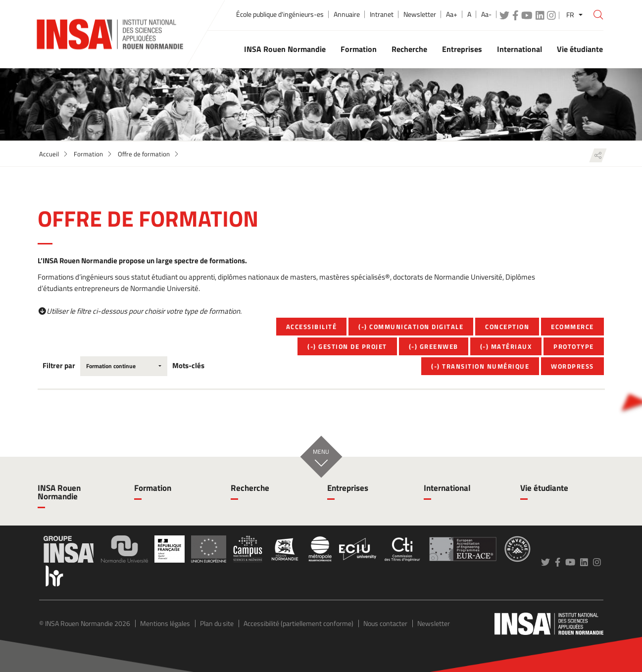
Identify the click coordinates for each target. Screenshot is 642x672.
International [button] (519, 49)
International (447, 488)
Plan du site (217, 623)
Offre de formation (144, 154)
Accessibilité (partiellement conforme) (298, 623)
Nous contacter (385, 623)
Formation (88, 154)
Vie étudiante (544, 488)
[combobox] (124, 366)
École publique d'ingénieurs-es (280, 14)
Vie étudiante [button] (580, 49)
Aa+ (452, 14)
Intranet (382, 14)
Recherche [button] (409, 49)
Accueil (49, 154)
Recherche (250, 488)
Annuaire (347, 14)
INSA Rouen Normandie (59, 492)
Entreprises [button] (462, 49)
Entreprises (348, 488)
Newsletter (420, 14)
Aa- (486, 14)
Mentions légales (165, 623)
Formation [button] (359, 49)
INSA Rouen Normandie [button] (285, 49)
